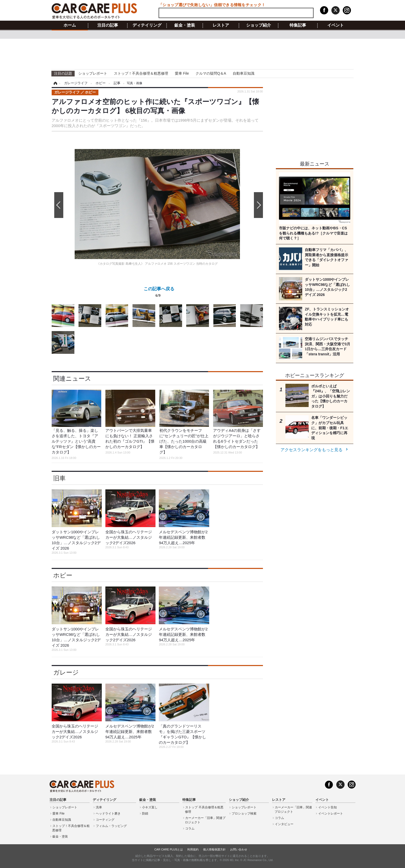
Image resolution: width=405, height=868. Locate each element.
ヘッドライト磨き (108, 814)
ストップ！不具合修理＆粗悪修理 (141, 73)
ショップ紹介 (259, 25)
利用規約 (193, 849)
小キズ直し (150, 807)
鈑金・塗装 (185, 25)
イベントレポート (331, 814)
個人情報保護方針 (214, 849)
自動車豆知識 (244, 73)
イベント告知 (328, 807)
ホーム (70, 25)
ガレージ (66, 672)
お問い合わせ (239, 849)
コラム (190, 828)
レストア (221, 25)
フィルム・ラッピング (111, 826)
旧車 (59, 478)
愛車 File (182, 73)
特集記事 (298, 25)
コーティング (105, 820)
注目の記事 (108, 25)
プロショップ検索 (244, 814)
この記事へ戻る (159, 293)
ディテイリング (147, 25)
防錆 (145, 814)
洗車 (99, 807)
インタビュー (284, 824)
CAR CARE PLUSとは (169, 849)
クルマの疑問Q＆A (211, 73)
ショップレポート (93, 73)
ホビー (63, 575)
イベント (336, 25)
